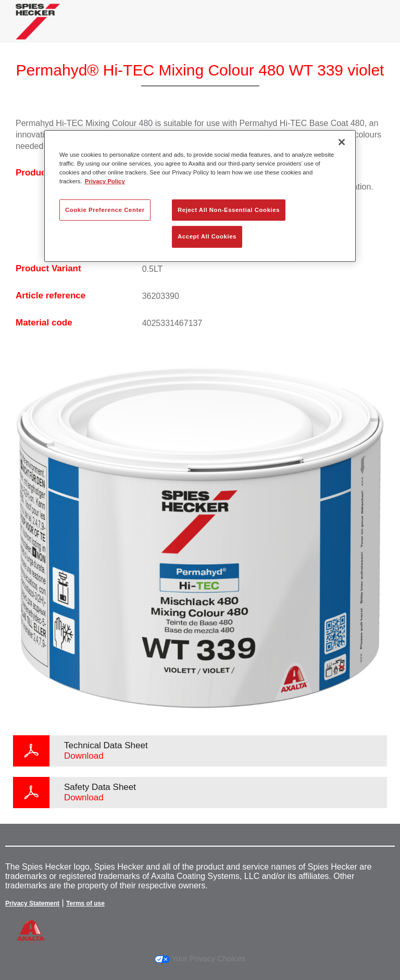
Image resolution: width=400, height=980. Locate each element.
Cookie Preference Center (105, 209)
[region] (200, 196)
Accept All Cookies (207, 236)
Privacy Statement (32, 903)
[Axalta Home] (38, 29)
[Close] (342, 142)
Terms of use (85, 903)
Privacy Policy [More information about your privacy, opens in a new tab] (105, 181)
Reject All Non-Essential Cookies (229, 209)
